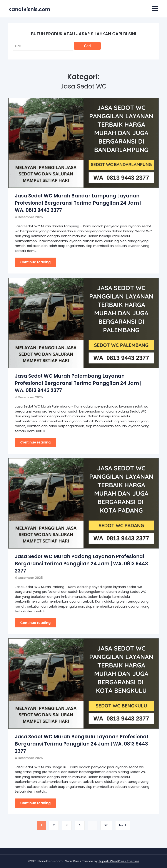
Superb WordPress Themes (119, 861)
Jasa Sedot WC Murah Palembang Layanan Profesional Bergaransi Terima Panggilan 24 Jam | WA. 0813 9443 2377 (78, 383)
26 (106, 825)
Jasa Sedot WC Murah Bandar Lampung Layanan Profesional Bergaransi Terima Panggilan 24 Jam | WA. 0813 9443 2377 (78, 203)
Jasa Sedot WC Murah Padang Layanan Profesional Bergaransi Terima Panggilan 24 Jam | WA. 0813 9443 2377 (81, 564)
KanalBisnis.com (29, 9)
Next (123, 825)
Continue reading (35, 262)
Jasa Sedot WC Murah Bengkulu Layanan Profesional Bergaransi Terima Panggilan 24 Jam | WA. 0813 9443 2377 (81, 744)
